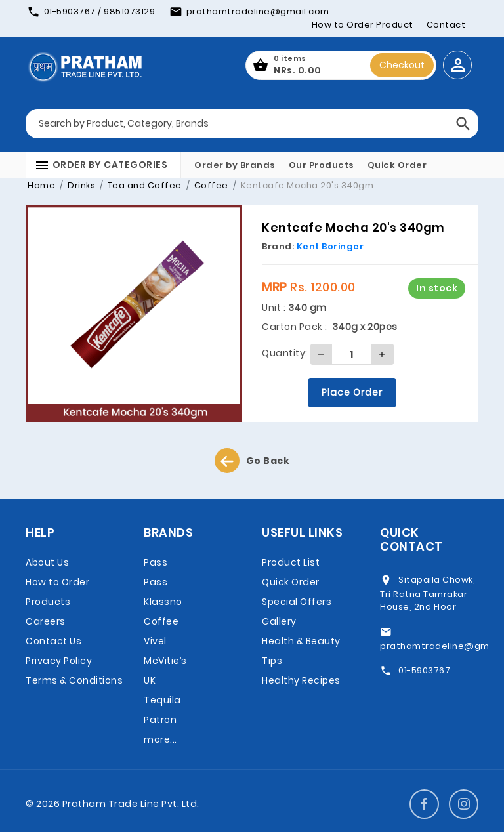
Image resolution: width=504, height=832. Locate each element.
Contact (446, 25)
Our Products (322, 165)
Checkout (402, 65)
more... (160, 739)
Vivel (155, 641)
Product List (291, 562)
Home (41, 185)
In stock (437, 288)
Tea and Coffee (143, 185)
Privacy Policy (59, 661)
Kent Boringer (330, 246)
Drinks (81, 185)
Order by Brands (235, 165)
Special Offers (297, 602)
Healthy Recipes (301, 680)
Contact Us (53, 641)
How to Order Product (363, 25)
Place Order (352, 392)
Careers (46, 621)
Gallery (279, 621)
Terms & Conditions (74, 680)
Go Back (252, 461)
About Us (47, 562)
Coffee (210, 185)
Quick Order (397, 165)
